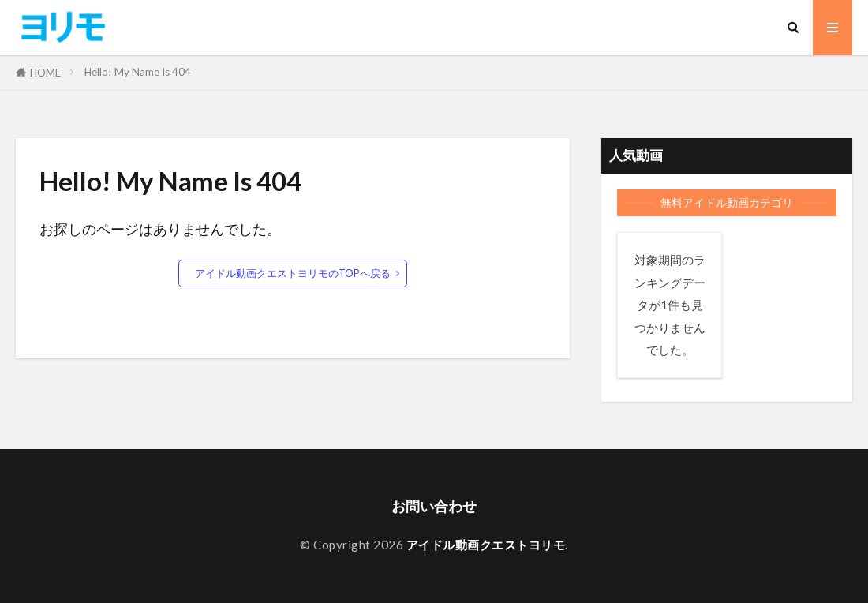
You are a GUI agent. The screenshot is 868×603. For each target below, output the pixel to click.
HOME (45, 73)
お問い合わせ (434, 506)
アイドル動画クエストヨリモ (486, 545)
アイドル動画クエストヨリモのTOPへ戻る (293, 273)
